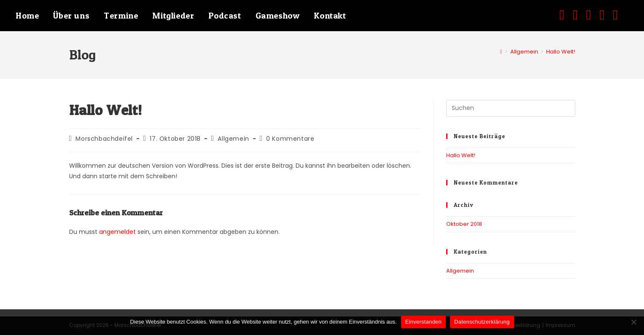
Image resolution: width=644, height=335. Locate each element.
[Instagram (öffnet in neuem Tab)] (579, 15)
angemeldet (117, 232)
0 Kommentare (290, 139)
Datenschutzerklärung (482, 322)
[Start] (501, 52)
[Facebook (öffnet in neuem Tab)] (566, 15)
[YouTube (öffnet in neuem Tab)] (593, 15)
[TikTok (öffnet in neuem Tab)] (620, 15)
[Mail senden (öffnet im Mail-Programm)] (606, 15)
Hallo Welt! (561, 52)
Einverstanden (423, 322)
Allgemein (233, 139)
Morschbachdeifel (104, 139)
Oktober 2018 (464, 224)
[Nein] (633, 322)
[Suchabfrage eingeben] (511, 108)
